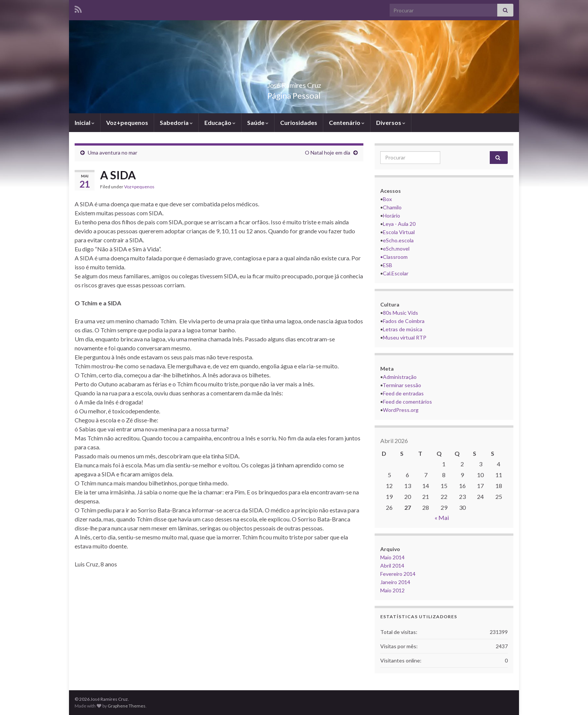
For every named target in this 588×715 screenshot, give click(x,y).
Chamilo (392, 207)
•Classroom (394, 257)
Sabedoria (176, 122)
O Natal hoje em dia (328, 152)
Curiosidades (299, 122)
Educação (220, 122)
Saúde (258, 122)
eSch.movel (396, 249)
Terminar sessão (402, 385)
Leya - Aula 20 (399, 224)
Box (387, 199)
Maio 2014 (392, 557)
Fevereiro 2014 (398, 574)
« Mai (442, 517)
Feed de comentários (407, 402)
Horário (391, 216)
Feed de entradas (403, 393)
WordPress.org (401, 410)
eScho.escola (398, 240)
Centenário (347, 122)
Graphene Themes (127, 706)
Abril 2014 (392, 566)
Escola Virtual (399, 232)
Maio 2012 (392, 590)
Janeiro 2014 (395, 582)
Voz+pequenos (127, 122)
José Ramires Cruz (294, 83)
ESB (388, 265)
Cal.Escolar (396, 273)
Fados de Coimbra (404, 321)
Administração (400, 377)
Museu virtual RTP (405, 337)
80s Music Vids (400, 313)
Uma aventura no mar (112, 152)
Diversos (391, 122)
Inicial (85, 122)
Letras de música (403, 329)
